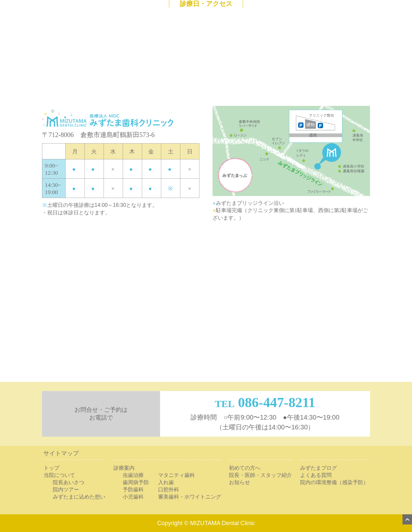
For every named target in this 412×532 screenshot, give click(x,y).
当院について (59, 475)
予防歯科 (133, 490)
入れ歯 (166, 482)
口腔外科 (169, 490)
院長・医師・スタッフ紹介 (260, 475)
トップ (51, 468)
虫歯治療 (133, 475)
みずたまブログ (319, 468)
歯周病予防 (136, 482)
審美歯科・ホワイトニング (190, 497)
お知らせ (239, 482)
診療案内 (124, 468)
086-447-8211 (277, 403)
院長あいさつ (69, 482)
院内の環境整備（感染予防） (334, 482)
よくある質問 (316, 475)
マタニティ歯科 (176, 475)
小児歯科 (133, 497)
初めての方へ (245, 468)
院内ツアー (66, 490)
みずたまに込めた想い (79, 497)
